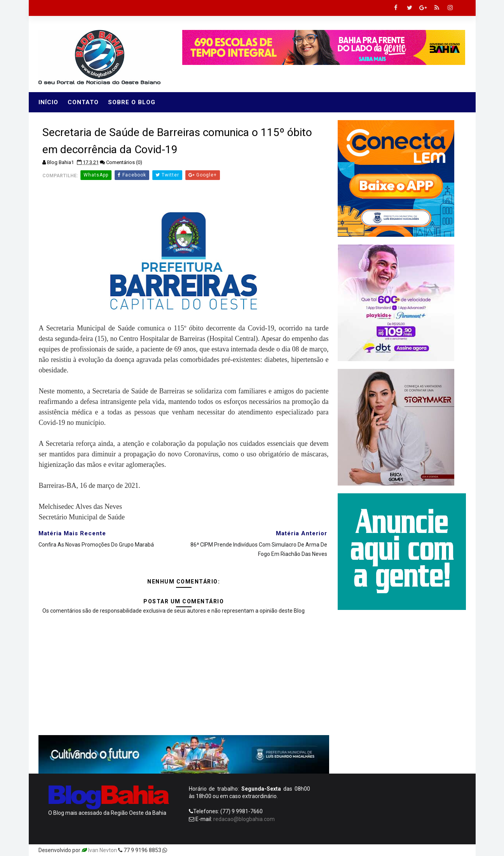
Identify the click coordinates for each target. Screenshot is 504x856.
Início (48, 102)
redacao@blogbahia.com (244, 819)
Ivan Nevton (103, 850)
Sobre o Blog (132, 102)
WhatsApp (96, 175)
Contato (83, 102)
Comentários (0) (124, 162)
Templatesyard (187, 850)
